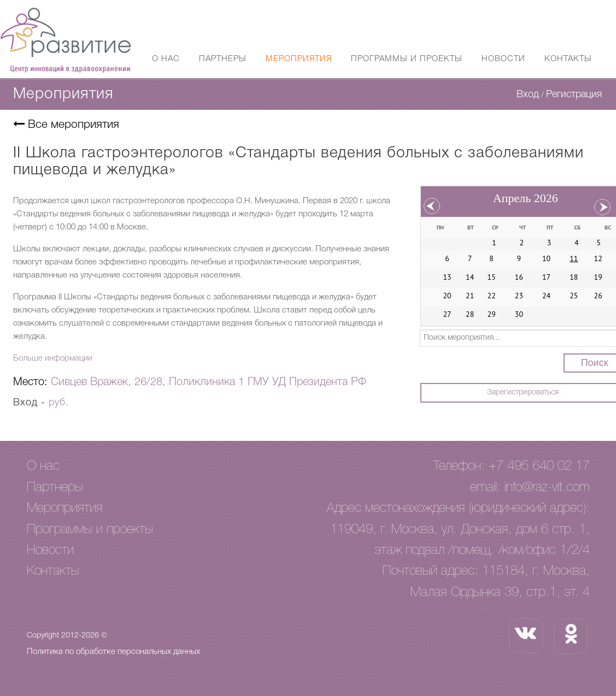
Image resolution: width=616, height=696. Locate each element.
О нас (166, 59)
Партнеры (223, 59)
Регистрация (574, 95)
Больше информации (53, 358)
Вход (528, 95)
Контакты (568, 59)
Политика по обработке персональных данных (113, 652)
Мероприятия (299, 59)
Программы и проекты (407, 59)
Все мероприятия (66, 125)
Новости (503, 59)
